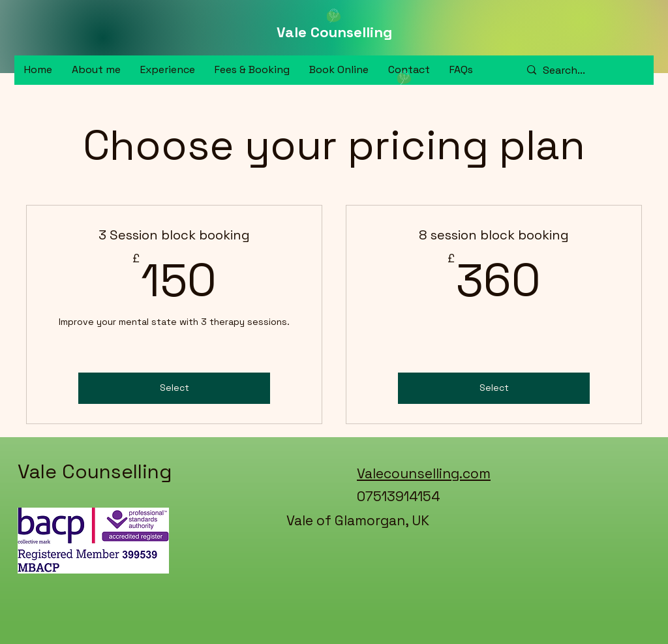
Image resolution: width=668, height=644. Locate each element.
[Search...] (580, 70)
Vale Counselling (334, 32)
